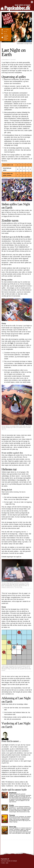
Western (6, 40)
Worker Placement (6, 38)
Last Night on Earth (24, 44)
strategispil (6, 36)
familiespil (6, 35)
